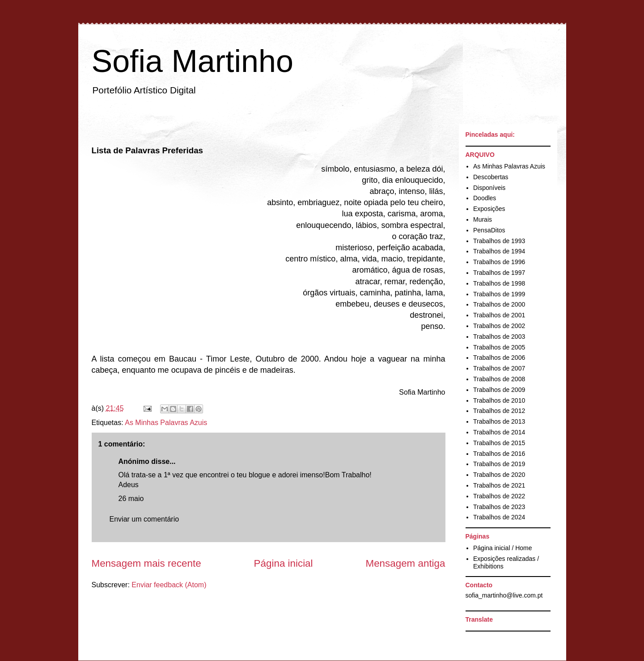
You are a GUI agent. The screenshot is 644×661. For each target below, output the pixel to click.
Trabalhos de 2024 (499, 517)
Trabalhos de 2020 (499, 475)
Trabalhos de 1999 (499, 294)
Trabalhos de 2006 (499, 358)
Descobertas (491, 177)
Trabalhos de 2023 (499, 507)
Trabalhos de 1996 (499, 262)
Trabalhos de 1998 (499, 283)
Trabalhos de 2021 (499, 485)
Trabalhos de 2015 (499, 443)
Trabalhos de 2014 (499, 432)
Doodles (485, 198)
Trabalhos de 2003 (499, 337)
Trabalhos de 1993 (499, 241)
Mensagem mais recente (146, 563)
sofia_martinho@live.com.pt (504, 595)
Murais (483, 219)
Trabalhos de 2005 (499, 347)
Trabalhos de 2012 (499, 411)
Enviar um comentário (144, 519)
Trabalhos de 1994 (499, 251)
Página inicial (284, 563)
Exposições (489, 209)
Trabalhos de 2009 (499, 390)
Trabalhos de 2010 (499, 400)
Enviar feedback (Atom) (169, 585)
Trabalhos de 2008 (499, 379)
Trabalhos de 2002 (499, 326)
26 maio (131, 499)
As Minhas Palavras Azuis (166, 423)
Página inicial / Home (503, 548)
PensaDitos (489, 230)
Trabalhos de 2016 (499, 454)
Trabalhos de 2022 (499, 496)
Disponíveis (489, 188)
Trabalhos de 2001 (499, 315)
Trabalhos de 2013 (499, 421)
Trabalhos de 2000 (499, 304)
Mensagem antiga (406, 563)
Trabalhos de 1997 (499, 273)
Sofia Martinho (193, 61)
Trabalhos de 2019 (499, 464)
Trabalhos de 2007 (499, 368)
